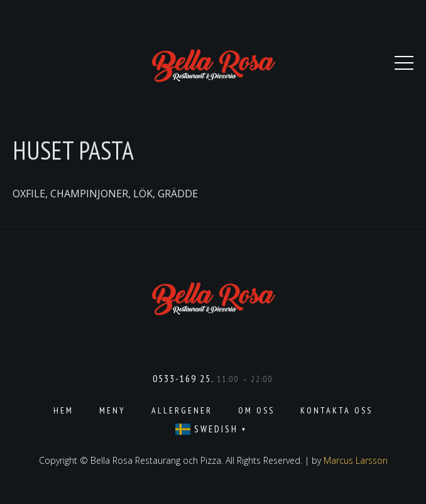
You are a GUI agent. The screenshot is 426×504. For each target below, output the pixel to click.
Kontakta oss (336, 410)
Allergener (182, 410)
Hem (63, 410)
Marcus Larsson (356, 460)
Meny (112, 410)
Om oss (256, 410)
